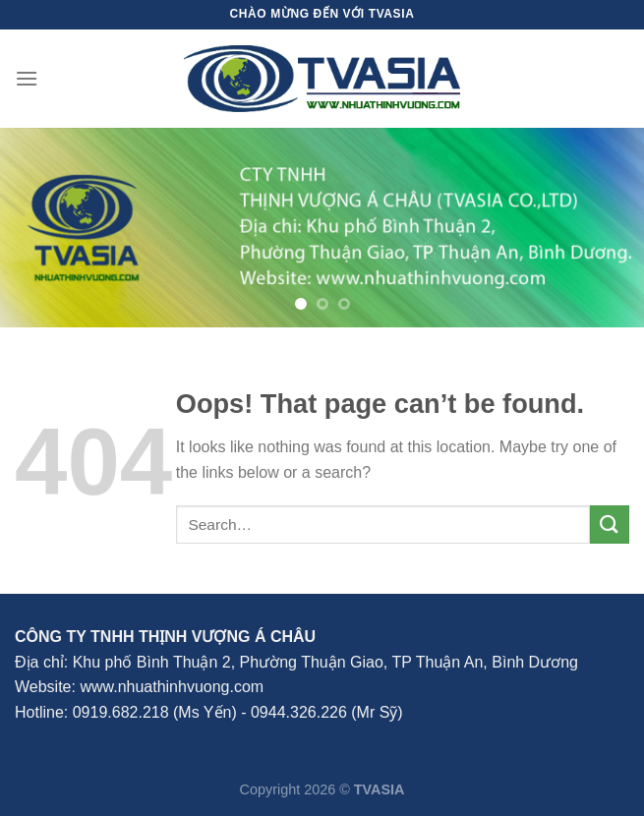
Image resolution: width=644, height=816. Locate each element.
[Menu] (27, 78)
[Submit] (610, 525)
